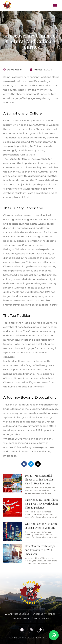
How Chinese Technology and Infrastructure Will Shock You (40, 550)
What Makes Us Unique (17, 614)
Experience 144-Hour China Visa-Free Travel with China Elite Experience (42, 504)
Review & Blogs (21, 619)
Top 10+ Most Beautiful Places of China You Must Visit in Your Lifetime (40, 479)
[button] (55, 5)
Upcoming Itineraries (44, 614)
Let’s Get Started (42, 619)
